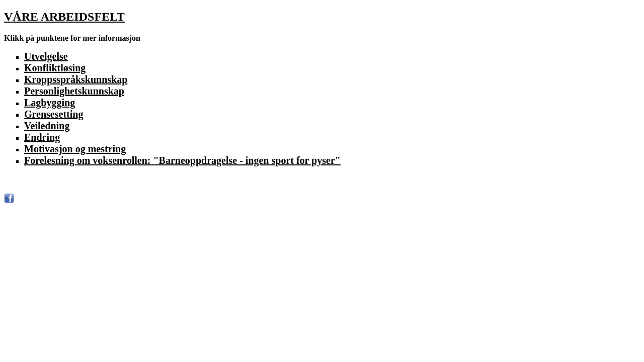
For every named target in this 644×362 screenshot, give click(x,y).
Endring (42, 137)
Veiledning (47, 126)
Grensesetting (54, 114)
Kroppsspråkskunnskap (76, 79)
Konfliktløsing (55, 68)
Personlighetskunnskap (74, 91)
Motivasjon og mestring (75, 149)
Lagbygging (50, 103)
